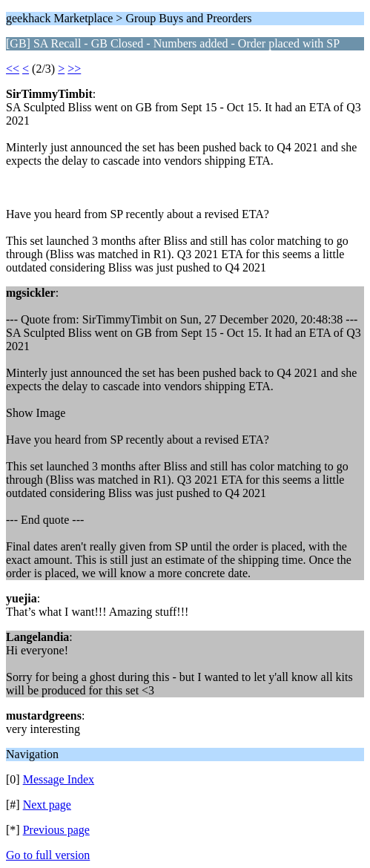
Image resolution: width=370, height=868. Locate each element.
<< (13, 69)
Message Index (59, 779)
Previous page (56, 830)
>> (74, 69)
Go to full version (48, 855)
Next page (47, 805)
